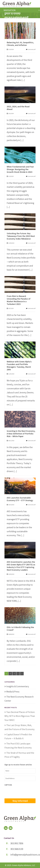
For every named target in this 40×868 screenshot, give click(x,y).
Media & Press (13, 692)
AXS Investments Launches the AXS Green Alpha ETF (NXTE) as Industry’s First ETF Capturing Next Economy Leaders (21, 566)
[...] (23, 80)
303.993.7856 (17, 843)
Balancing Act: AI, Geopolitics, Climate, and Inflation (20, 44)
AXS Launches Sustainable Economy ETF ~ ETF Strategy (20, 499)
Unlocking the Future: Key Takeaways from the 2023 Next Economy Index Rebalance (21, 236)
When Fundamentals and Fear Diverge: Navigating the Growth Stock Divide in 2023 (20, 169)
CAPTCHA (8, 785)
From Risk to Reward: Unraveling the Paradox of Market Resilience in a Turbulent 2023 (19, 300)
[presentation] (21, 792)
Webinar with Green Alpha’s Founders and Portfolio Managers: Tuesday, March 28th (19, 366)
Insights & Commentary (18, 686)
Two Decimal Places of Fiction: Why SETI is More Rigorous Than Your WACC (20, 716)
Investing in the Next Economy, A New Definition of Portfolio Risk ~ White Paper (21, 434)
